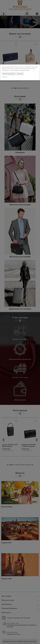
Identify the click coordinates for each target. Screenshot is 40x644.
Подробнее (5, 77)
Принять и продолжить (9, 74)
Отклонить (20, 74)
